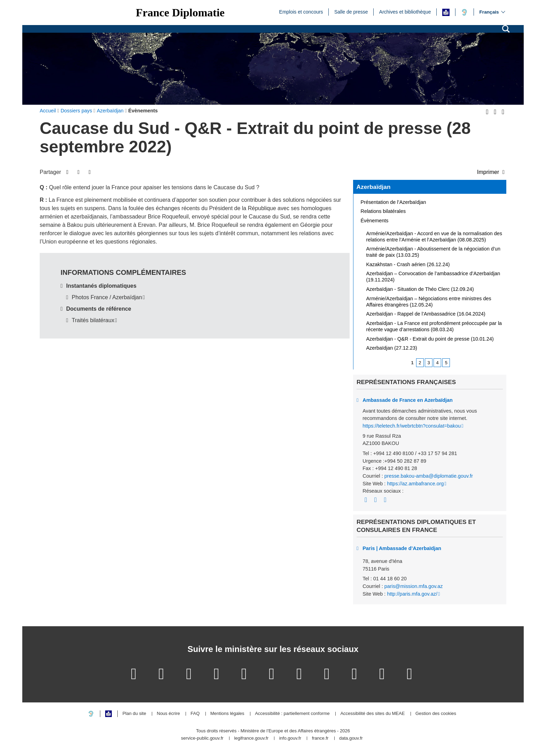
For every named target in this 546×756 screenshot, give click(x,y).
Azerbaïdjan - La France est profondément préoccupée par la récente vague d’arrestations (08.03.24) (434, 326)
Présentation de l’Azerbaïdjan (393, 202)
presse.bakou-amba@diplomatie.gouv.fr (429, 476)
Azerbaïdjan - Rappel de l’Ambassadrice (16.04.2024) (426, 314)
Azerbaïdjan (374, 187)
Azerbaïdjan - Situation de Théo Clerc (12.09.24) (420, 289)
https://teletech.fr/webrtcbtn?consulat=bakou (412, 426)
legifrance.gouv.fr (251, 738)
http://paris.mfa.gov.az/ (412, 594)
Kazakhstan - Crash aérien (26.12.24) (408, 264)
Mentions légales (227, 714)
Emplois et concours (301, 11)
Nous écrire (168, 714)
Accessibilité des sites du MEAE (372, 714)
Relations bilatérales (383, 211)
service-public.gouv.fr (202, 738)
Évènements (375, 221)
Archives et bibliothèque (405, 11)
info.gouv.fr (290, 738)
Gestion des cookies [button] (436, 714)
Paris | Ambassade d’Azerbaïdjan (402, 548)
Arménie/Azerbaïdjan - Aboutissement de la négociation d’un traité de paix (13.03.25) (434, 252)
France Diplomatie (180, 13)
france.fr (320, 738)
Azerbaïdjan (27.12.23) (392, 348)
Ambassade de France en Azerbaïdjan (408, 400)
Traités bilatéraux (93, 320)
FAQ (195, 714)
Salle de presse (351, 11)
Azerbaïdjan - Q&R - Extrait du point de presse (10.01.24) (430, 339)
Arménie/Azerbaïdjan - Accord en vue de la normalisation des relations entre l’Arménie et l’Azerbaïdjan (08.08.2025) (434, 237)
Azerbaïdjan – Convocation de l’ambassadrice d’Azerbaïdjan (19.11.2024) (433, 277)
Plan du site (134, 714)
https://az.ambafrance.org (415, 484)
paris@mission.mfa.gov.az (414, 586)
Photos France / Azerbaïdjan (107, 297)
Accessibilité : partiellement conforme (292, 714)
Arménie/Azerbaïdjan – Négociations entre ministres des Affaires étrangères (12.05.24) (429, 302)
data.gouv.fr (351, 738)
